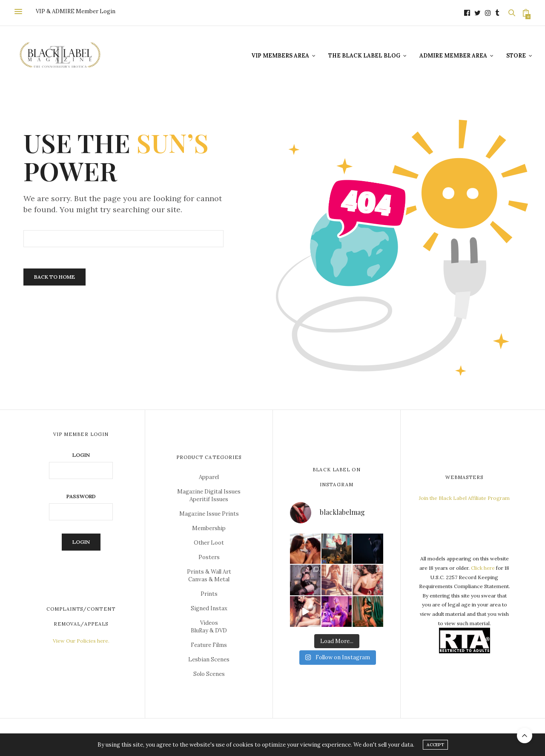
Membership (209, 528)
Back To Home (54, 277)
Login (81, 455)
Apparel (209, 477)
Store (516, 56)
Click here (483, 568)
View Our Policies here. (81, 641)
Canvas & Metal (209, 579)
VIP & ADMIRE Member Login (76, 11)
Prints (209, 594)
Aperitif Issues (209, 499)
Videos (209, 623)
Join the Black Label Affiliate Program (464, 498)
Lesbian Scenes (209, 659)
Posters (209, 557)
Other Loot (209, 543)
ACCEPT (435, 745)
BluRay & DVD (209, 630)
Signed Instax (209, 608)
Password (81, 496)
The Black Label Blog (364, 56)
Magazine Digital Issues (209, 492)
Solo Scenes (209, 674)
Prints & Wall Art (209, 572)
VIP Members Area (280, 56)
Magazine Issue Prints (209, 514)
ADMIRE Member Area (453, 56)
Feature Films (209, 645)
